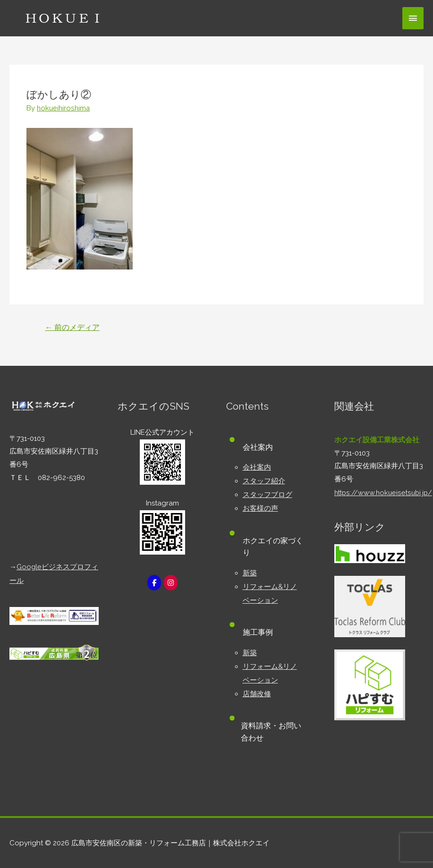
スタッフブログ (267, 493)
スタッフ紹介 (264, 480)
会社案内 (257, 467)
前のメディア (73, 327)
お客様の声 (260, 506)
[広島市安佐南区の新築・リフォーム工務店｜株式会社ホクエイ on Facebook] (154, 583)
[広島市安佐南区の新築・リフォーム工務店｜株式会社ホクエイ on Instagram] (171, 583)
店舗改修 (257, 689)
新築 (250, 571)
